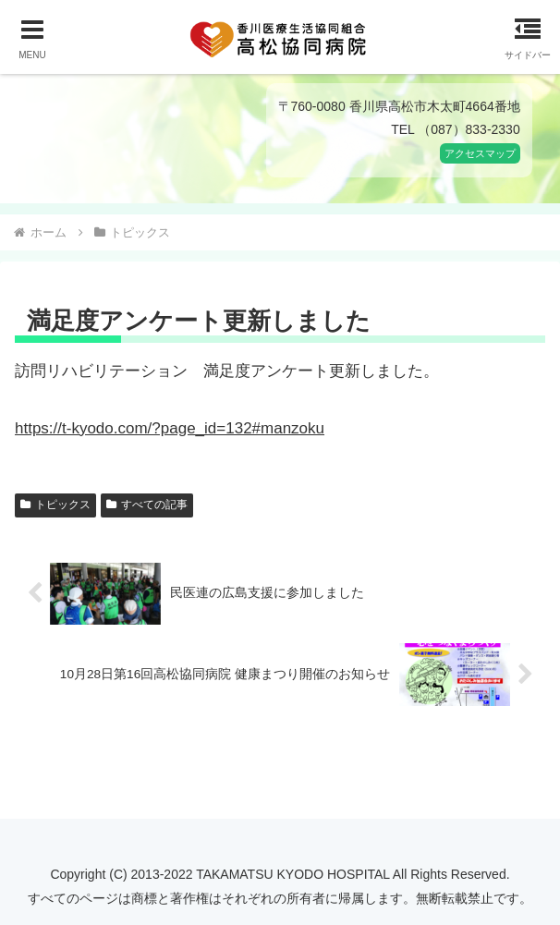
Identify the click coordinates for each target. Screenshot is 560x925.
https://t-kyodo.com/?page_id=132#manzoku (170, 428)
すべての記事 (147, 505)
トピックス (55, 505)
